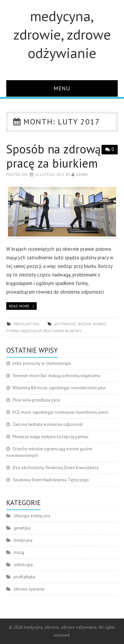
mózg (19, 552)
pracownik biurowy (62, 331)
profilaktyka (26, 324)
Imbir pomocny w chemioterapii (42, 363)
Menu (62, 88)
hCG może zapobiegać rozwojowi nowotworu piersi (61, 412)
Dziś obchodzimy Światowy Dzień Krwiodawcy (56, 468)
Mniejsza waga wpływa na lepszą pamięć (51, 437)
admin (82, 174)
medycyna (23, 540)
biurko (100, 324)
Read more (19, 306)
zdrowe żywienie (29, 589)
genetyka (22, 528)
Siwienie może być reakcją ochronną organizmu (56, 376)
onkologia (23, 565)
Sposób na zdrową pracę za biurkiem (54, 156)
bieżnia (85, 324)
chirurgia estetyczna (32, 516)
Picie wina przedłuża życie (37, 400)
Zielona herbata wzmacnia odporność (48, 424)
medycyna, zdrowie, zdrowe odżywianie (62, 34)
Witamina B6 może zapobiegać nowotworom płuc (59, 388)
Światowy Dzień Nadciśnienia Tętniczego (51, 480)
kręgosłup (31, 331)
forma (13, 331)
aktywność (65, 324)
